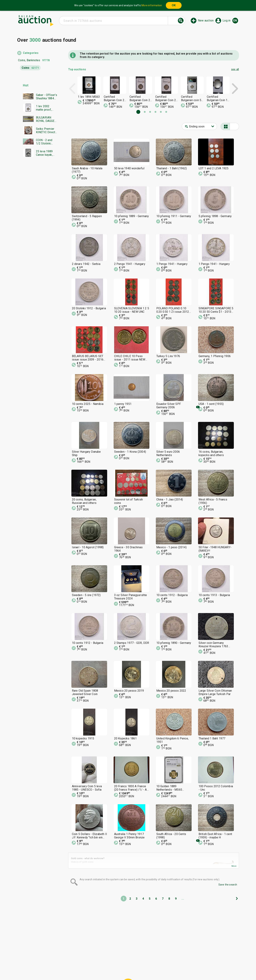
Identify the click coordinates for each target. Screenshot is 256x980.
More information (152, 5)
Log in (226, 20)
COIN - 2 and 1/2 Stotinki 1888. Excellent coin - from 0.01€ (46, 142)
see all (235, 69)
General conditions (146, 962)
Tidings (99, 969)
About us (114, 969)
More (234, 866)
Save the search (228, 885)
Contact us (131, 969)
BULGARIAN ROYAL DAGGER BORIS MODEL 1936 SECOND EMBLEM (46, 119)
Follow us (151, 969)
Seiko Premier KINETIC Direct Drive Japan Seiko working (46, 130)
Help (127, 962)
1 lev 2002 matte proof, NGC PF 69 (44, 108)
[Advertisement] (37, 228)
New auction (206, 20)
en (235, 20)
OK (174, 5)
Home (98, 962)
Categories (31, 53)
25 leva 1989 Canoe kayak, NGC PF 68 (44, 153)
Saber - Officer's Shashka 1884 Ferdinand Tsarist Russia (47, 97)
